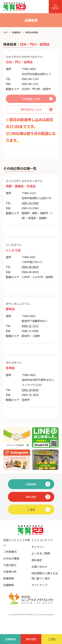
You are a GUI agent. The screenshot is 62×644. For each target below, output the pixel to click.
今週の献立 (10, 565)
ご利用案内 (10, 552)
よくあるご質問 (41, 553)
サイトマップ (39, 585)
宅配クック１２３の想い (17, 542)
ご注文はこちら (31, 99)
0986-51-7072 (30, 326)
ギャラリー (38, 547)
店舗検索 (16, 32)
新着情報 (9, 578)
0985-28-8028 (30, 390)
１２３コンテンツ (42, 540)
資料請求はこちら (31, 109)
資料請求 (37, 560)
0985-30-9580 (30, 203)
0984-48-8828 (30, 267)
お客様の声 (10, 572)
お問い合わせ (39, 567)
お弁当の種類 (11, 558)
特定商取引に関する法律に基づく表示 (45, 576)
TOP (5, 32)
